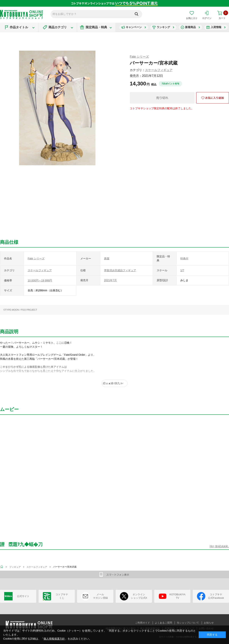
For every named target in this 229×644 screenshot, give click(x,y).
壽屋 (107, 258)
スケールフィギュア (159, 70)
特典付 (184, 258)
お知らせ (209, 623)
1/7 (182, 270)
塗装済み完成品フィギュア (120, 270)
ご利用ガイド (143, 623)
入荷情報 (216, 27)
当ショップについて (188, 623)
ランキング (163, 27)
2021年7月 (110, 280)
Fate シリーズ (139, 57)
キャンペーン (134, 27)
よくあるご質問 (163, 623)
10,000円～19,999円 (40, 280)
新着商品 (190, 27)
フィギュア (15, 567)
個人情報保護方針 (54, 639)
